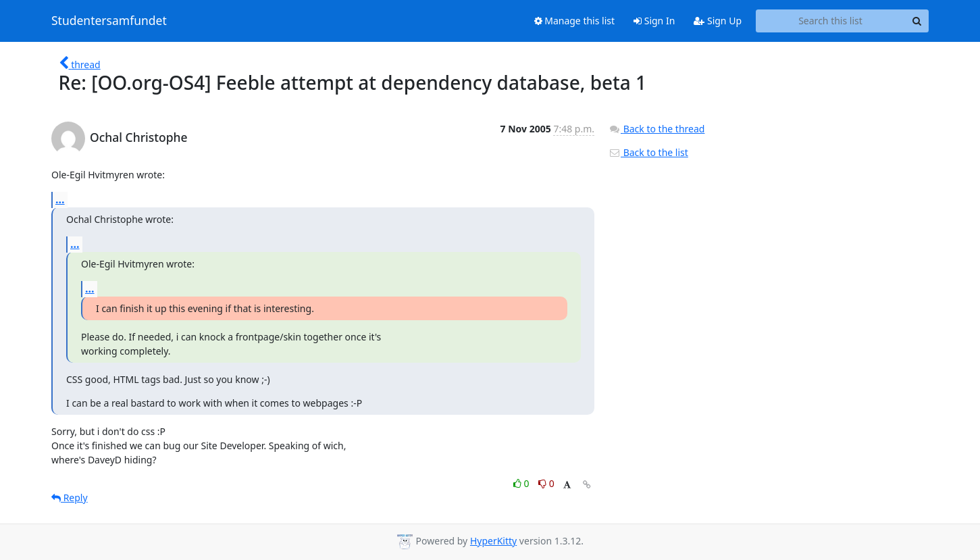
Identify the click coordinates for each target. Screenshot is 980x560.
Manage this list (575, 21)
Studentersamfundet (109, 21)
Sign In (654, 21)
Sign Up (718, 21)
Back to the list (648, 152)
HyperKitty (493, 541)
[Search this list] (830, 21)
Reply (70, 498)
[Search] (917, 21)
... (60, 199)
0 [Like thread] (522, 483)
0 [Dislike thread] (546, 483)
